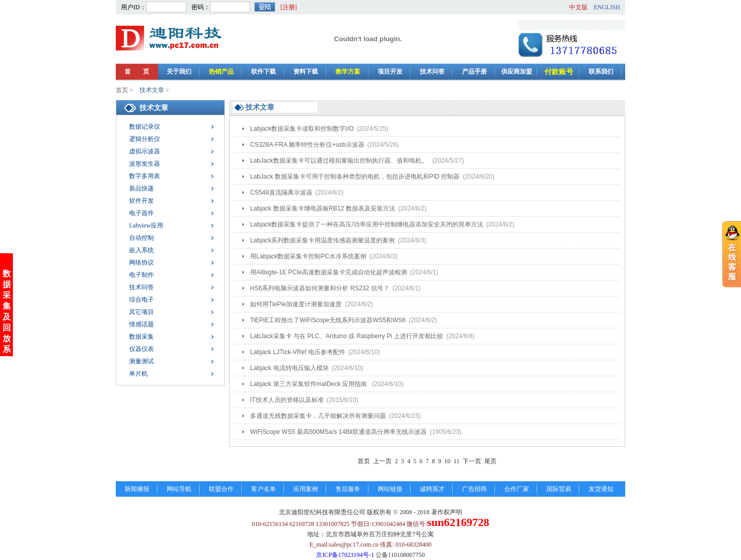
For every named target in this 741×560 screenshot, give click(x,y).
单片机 (138, 374)
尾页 (490, 461)
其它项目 (142, 312)
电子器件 (142, 213)
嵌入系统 (142, 250)
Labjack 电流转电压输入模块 (307, 368)
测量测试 (142, 361)
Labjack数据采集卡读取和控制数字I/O (319, 129)
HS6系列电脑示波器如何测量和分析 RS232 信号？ (335, 288)
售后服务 (348, 489)
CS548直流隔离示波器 (297, 192)
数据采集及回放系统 (7, 313)
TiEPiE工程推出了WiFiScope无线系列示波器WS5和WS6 (343, 320)
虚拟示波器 (145, 151)
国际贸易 (559, 489)
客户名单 (263, 489)
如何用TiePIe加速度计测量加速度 (312, 304)
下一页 (472, 461)
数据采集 (142, 337)
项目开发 (390, 72)
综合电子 (142, 300)
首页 (122, 90)
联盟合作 (221, 489)
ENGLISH (607, 7)
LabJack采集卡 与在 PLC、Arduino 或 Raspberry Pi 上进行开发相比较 (362, 336)
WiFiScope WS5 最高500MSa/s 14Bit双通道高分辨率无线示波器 (356, 432)
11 (456, 461)
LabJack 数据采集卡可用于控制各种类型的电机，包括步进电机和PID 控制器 (372, 177)
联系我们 (601, 72)
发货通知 (601, 489)
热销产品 (221, 72)
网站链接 (390, 489)
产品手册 (474, 72)
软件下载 (263, 72)
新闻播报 (137, 489)
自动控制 (142, 238)
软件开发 (142, 201)
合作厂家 (517, 489)
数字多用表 (145, 176)
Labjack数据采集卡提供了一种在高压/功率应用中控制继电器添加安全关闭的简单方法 (382, 224)
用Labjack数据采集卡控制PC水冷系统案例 (324, 256)
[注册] (289, 7)
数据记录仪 (145, 127)
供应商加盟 (517, 72)
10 (447, 461)
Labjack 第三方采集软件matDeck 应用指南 (327, 384)
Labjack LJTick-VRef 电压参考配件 (315, 352)
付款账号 (559, 72)
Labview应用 (146, 225)
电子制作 (142, 275)
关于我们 (179, 72)
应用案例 (306, 489)
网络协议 (142, 262)
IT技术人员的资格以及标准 (304, 400)
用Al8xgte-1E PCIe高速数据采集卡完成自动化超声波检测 (344, 272)
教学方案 (348, 72)
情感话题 (142, 324)
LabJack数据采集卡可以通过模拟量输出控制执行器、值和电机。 (357, 161)
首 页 (137, 72)
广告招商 (474, 489)
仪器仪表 (142, 349)
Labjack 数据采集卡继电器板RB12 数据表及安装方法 (338, 208)
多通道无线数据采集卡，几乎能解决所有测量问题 (335, 416)
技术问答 (432, 72)
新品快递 (142, 188)
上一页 (382, 461)
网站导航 (179, 489)
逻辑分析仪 (145, 139)
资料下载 (306, 72)
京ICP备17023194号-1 (345, 555)
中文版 (578, 7)
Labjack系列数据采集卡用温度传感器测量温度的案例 (338, 240)
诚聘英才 (432, 489)
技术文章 (152, 90)
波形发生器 (145, 164)
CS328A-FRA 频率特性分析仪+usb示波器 (324, 145)
